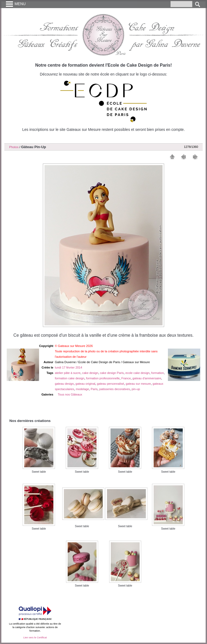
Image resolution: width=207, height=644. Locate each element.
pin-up (136, 389)
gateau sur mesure (138, 384)
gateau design (64, 384)
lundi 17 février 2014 (68, 367)
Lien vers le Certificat (35, 638)
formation (158, 373)
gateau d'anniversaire (147, 378)
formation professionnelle (103, 378)
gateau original (85, 384)
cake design (90, 373)
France (126, 378)
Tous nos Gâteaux (70, 394)
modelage (82, 389)
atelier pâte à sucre (68, 373)
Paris (94, 389)
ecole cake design (137, 373)
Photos (14, 147)
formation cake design (69, 378)
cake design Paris (112, 373)
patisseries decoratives (115, 389)
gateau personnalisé (111, 384)
